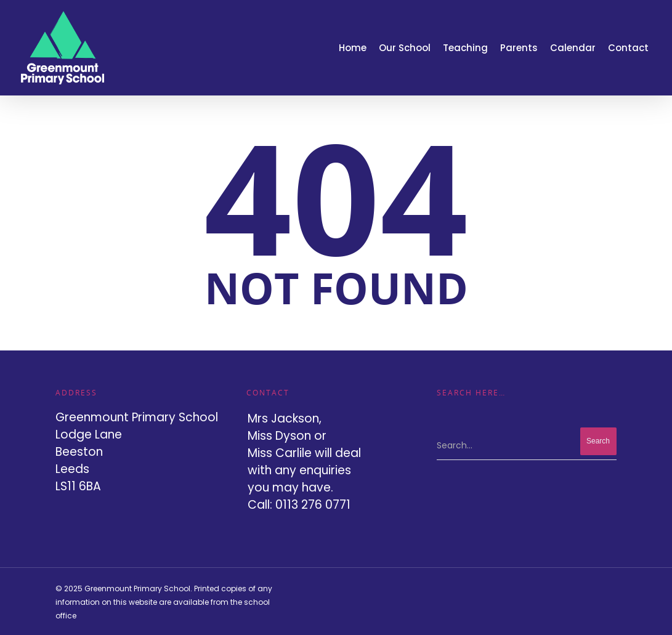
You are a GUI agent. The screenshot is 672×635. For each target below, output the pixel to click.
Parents (519, 48)
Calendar (573, 48)
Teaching (465, 48)
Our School (405, 48)
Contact (628, 48)
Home (353, 48)
